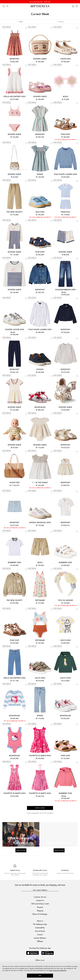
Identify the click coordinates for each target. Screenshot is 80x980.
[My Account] (73, 6)
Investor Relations (40, 938)
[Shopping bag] (77, 6)
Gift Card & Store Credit (40, 904)
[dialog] (40, 971)
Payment (40, 907)
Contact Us (40, 900)
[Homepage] (40, 6)
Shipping (40, 911)
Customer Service (40, 897)
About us (40, 921)
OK (40, 976)
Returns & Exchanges (40, 914)
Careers (40, 934)
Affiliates (40, 941)
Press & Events (40, 931)
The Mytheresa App (40, 924)
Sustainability (40, 928)
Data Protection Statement (58, 970)
